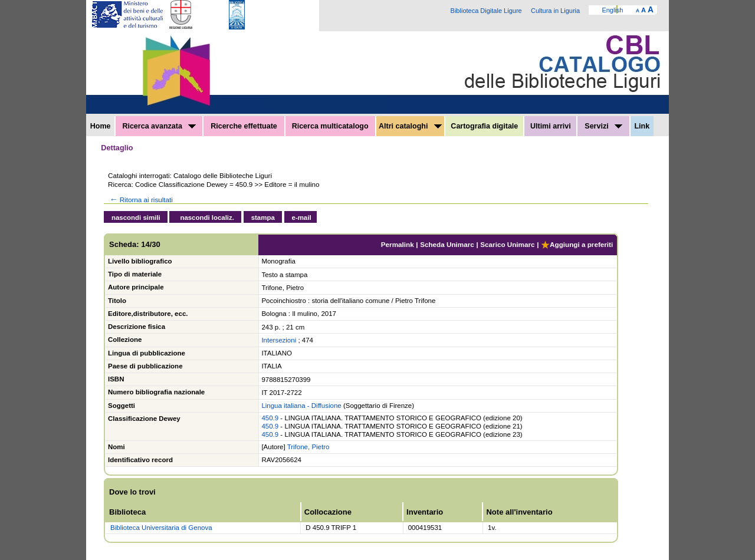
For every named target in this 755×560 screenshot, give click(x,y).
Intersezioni (279, 340)
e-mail (302, 218)
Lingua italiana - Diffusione (301, 406)
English (612, 10)
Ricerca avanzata (159, 126)
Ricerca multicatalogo (330, 126)
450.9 (270, 418)
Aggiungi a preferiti (577, 244)
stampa (263, 218)
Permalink (398, 244)
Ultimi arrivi (551, 126)
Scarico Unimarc (507, 244)
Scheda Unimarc (447, 244)
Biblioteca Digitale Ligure (486, 11)
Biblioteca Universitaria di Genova (161, 528)
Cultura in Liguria (555, 11)
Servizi (603, 126)
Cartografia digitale (484, 126)
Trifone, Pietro (308, 447)
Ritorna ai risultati (140, 200)
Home (101, 126)
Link (642, 126)
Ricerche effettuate (244, 126)
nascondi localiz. (207, 218)
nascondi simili (136, 218)
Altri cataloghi (410, 126)
